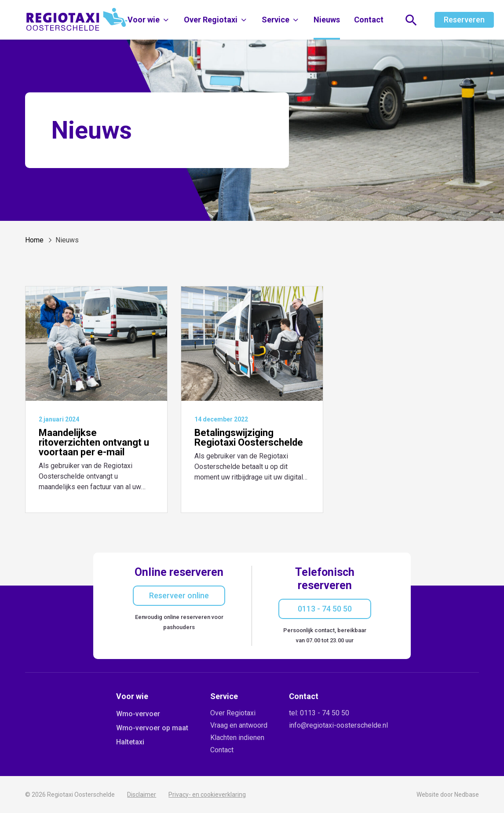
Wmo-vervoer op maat (152, 728)
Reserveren (464, 20)
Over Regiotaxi (211, 20)
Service (276, 20)
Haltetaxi (130, 742)
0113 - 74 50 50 (325, 609)
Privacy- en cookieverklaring (207, 795)
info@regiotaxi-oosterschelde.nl (338, 725)
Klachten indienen (237, 738)
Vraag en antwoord (239, 725)
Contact (369, 20)
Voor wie (144, 20)
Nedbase (467, 795)
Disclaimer (142, 795)
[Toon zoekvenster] (411, 20)
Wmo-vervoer (138, 714)
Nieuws (327, 20)
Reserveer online (179, 595)
